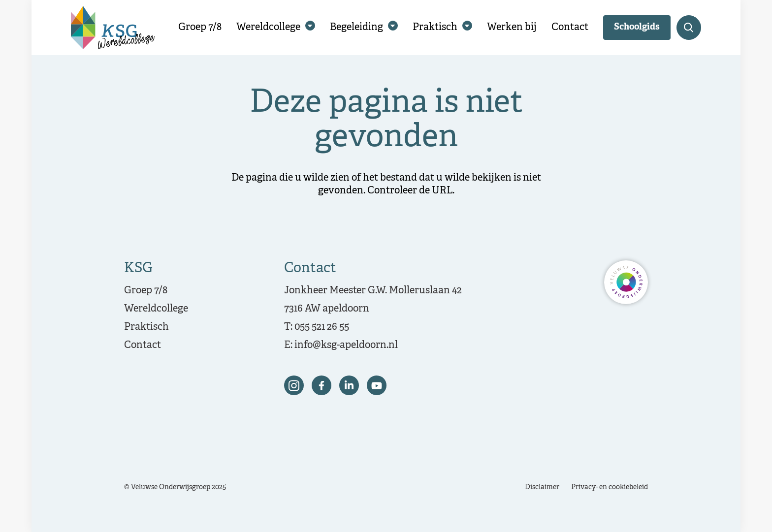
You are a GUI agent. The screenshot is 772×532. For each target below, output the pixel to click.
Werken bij (512, 27)
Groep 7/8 (200, 27)
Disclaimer (542, 487)
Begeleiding (356, 27)
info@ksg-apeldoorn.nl (346, 345)
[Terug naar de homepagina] (113, 28)
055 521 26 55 (322, 327)
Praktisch (435, 27)
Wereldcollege (268, 27)
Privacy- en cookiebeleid (610, 487)
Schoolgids (637, 27)
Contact (570, 27)
